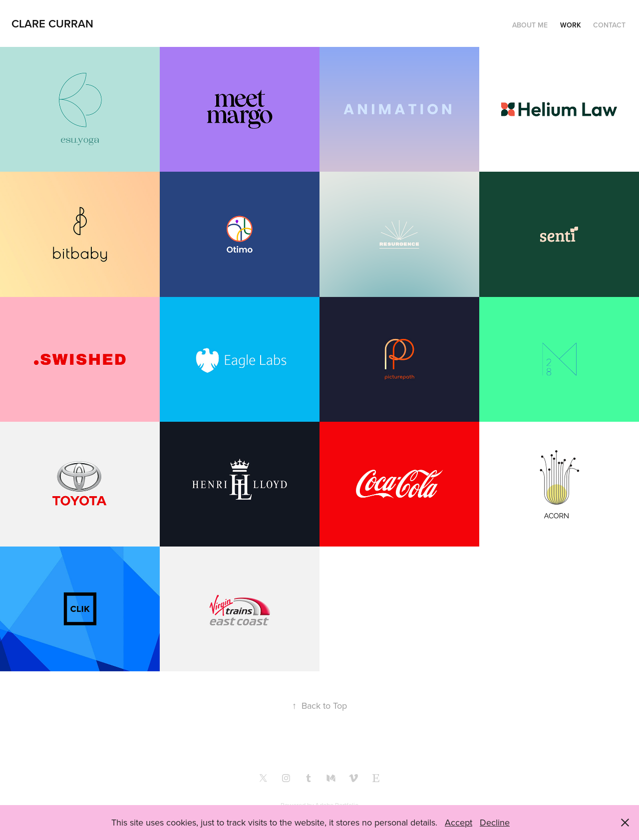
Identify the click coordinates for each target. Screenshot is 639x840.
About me (530, 25)
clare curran (52, 23)
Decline (495, 822)
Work (571, 25)
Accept (459, 822)
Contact (609, 25)
